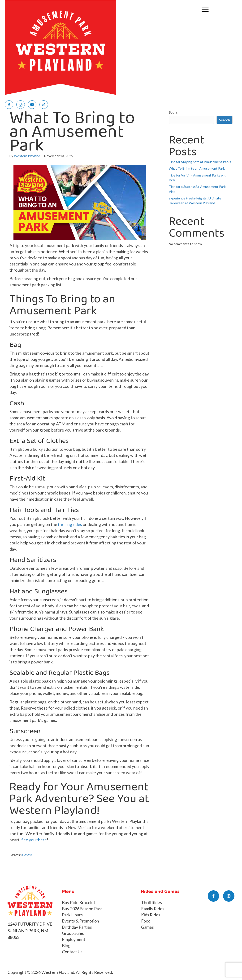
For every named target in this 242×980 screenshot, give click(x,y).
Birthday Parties (77, 927)
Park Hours (72, 915)
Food (146, 921)
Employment (74, 939)
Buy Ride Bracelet (79, 902)
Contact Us (72, 952)
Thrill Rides (151, 902)
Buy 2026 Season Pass (82, 909)
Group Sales (73, 933)
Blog (66, 945)
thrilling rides (70, 524)
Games (147, 927)
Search (174, 112)
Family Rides (153, 909)
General (27, 855)
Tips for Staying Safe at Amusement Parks (200, 162)
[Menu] (205, 10)
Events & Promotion (80, 921)
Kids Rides (151, 915)
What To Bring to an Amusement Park (197, 168)
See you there (34, 840)
